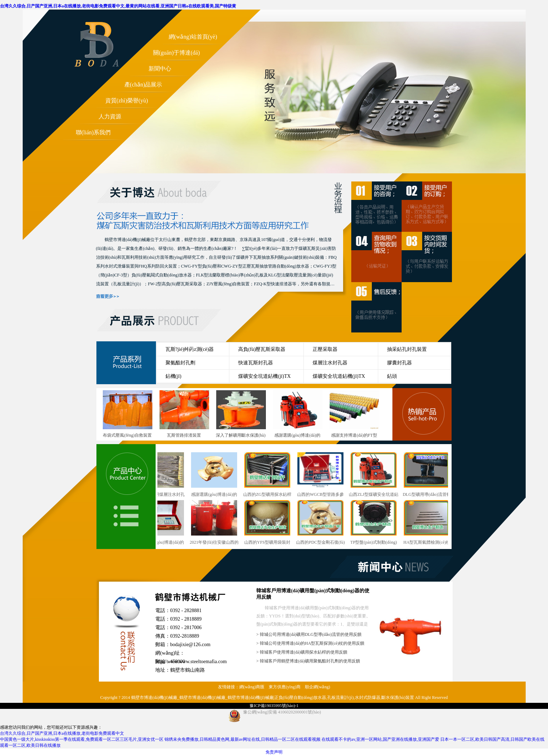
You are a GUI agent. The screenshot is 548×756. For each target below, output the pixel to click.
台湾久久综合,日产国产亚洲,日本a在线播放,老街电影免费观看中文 (62, 733)
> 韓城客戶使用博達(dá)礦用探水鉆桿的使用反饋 (302, 652)
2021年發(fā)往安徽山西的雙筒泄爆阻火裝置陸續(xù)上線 (219, 523)
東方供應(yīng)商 (284, 687)
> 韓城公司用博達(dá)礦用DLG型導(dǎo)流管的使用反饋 (309, 634)
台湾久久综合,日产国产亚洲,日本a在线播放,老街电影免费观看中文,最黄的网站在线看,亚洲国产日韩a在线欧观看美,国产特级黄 (118, 6)
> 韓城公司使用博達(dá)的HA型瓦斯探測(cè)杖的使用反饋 (310, 643)
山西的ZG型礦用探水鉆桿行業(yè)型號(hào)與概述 (272, 475)
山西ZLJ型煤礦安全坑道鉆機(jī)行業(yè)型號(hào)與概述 (378, 475)
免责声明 (274, 752)
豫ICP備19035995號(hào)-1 (274, 706)
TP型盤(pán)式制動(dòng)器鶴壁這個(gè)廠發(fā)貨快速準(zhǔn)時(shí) (379, 523)
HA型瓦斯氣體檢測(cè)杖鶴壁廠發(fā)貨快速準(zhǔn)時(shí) (432, 523)
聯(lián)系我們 (93, 132)
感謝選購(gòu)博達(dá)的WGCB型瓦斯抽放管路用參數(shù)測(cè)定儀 (166, 523)
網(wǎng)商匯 (252, 687)
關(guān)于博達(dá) (177, 53)
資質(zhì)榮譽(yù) (127, 100)
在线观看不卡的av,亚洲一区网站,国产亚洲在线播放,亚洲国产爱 (380, 739)
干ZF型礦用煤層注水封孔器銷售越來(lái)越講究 (166, 475)
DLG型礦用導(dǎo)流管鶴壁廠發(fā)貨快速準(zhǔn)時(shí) (432, 475)
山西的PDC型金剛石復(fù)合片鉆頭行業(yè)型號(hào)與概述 (325, 523)
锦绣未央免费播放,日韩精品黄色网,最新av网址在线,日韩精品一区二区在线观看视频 (242, 739)
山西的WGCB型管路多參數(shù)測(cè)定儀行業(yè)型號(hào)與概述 (325, 475)
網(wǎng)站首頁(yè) (193, 37)
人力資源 (110, 116)
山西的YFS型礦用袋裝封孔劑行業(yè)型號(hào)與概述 (272, 523)
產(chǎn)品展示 (143, 85)
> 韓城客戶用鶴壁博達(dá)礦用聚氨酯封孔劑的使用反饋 (308, 661)
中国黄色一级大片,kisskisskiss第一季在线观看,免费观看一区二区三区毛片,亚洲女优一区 (82, 739)
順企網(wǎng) (318, 687)
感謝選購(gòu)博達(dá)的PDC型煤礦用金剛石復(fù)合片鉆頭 (219, 475)
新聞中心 (160, 69)
